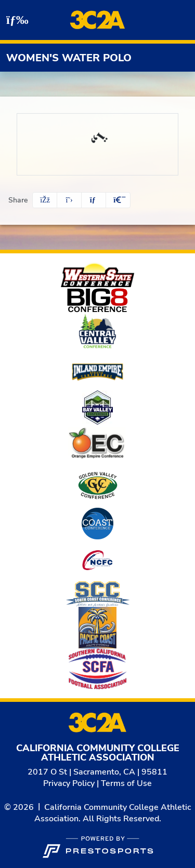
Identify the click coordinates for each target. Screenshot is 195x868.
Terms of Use (126, 783)
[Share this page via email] (94, 200)
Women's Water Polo (69, 58)
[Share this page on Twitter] (69, 200)
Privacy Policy (69, 783)
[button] (118, 200)
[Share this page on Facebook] (45, 200)
